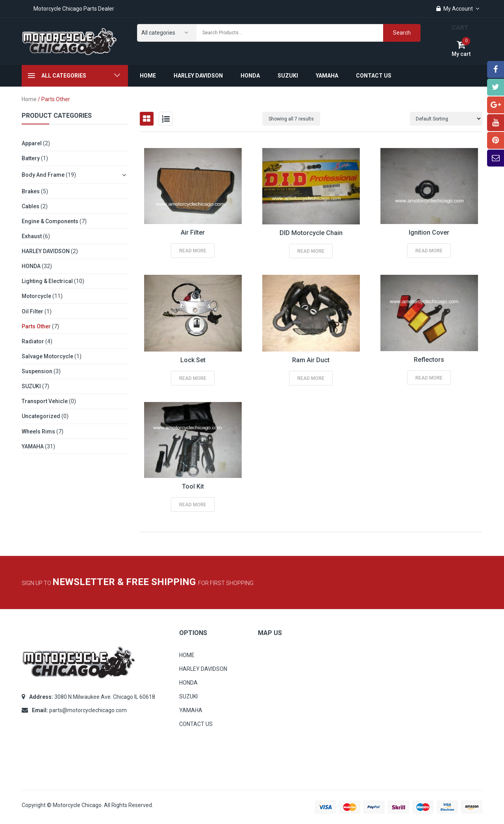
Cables (31, 206)
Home (29, 99)
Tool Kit (193, 486)
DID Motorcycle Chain (311, 233)
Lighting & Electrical (47, 281)
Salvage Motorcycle (47, 356)
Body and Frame (43, 175)
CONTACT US (196, 724)
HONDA (31, 266)
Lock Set (193, 360)
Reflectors (429, 360)
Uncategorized (41, 416)
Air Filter (193, 232)
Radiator (33, 341)
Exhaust (32, 236)
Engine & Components (50, 221)
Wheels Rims (38, 431)
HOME (187, 655)
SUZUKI (31, 386)
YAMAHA (33, 446)
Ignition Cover (429, 232)
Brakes (31, 191)
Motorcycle (36, 296)
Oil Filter (32, 311)
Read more (193, 251)
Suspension (37, 371)
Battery (31, 158)
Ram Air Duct (311, 360)
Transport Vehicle (45, 401)
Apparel (32, 143)
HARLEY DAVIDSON (46, 251)
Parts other (36, 326)
